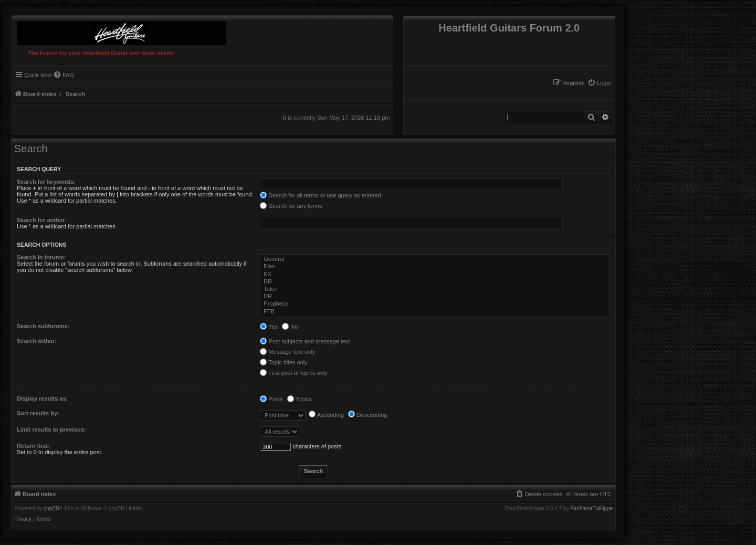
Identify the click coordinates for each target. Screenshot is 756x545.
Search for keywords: (46, 182)
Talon (436, 289)
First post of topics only (294, 373)
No (290, 327)
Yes (269, 327)
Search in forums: (41, 257)
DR (436, 297)
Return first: (33, 446)
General (436, 259)
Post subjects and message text (305, 341)
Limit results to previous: (51, 429)
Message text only (287, 352)
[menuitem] (599, 83)
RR (436, 282)
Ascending (326, 415)
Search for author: (42, 220)
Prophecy (436, 304)
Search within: (36, 341)
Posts (271, 399)
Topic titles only (283, 362)
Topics (300, 399)
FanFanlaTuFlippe (591, 509)
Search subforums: (43, 326)
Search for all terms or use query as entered (321, 195)
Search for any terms (291, 206)
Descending (367, 415)
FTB (436, 312)
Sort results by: (38, 413)
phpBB (51, 509)
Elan (436, 267)
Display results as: (42, 399)
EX (436, 275)
